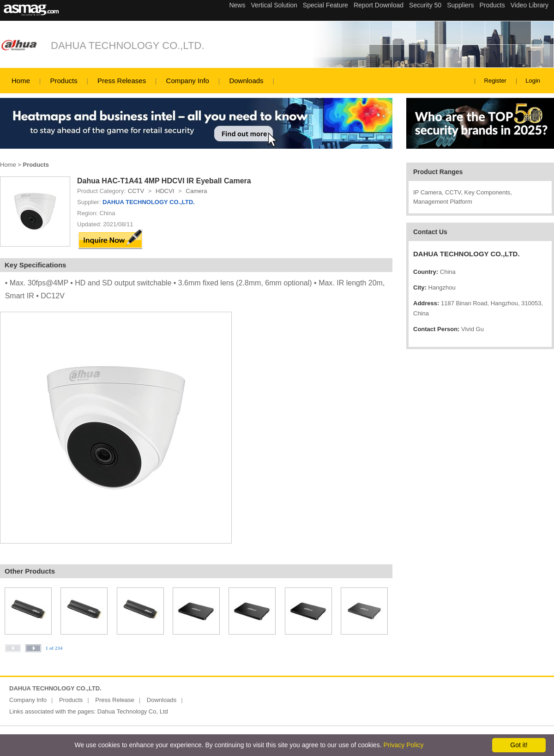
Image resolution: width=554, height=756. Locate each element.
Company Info (188, 81)
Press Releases (122, 81)
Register (495, 81)
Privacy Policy (403, 745)
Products (63, 81)
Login (533, 81)
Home (21, 81)
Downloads (246, 81)
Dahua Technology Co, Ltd (133, 711)
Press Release (115, 700)
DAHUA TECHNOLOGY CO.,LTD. (128, 45)
